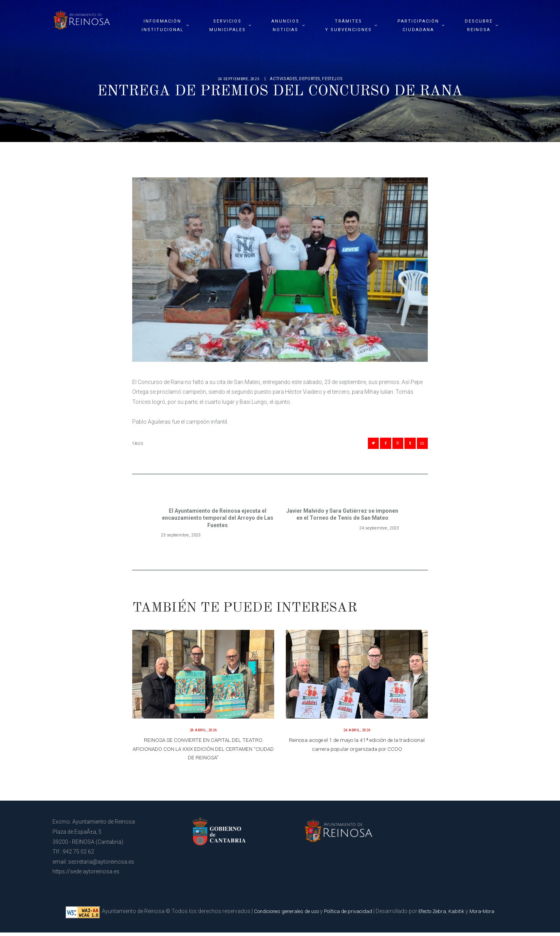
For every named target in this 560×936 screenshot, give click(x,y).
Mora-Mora (491, 915)
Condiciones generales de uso (282, 915)
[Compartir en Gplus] (389, 445)
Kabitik (464, 915)
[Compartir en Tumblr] (405, 445)
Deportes (311, 79)
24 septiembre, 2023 (238, 79)
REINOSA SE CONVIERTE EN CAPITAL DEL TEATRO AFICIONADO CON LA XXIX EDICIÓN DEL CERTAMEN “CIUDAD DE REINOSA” (203, 753)
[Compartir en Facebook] (374, 445)
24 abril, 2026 (357, 734)
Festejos (333, 79)
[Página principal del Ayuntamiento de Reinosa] (82, 18)
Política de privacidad (350, 915)
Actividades (285, 79)
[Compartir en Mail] (421, 445)
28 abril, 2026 (203, 734)
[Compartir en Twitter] (358, 445)
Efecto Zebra (438, 915)
